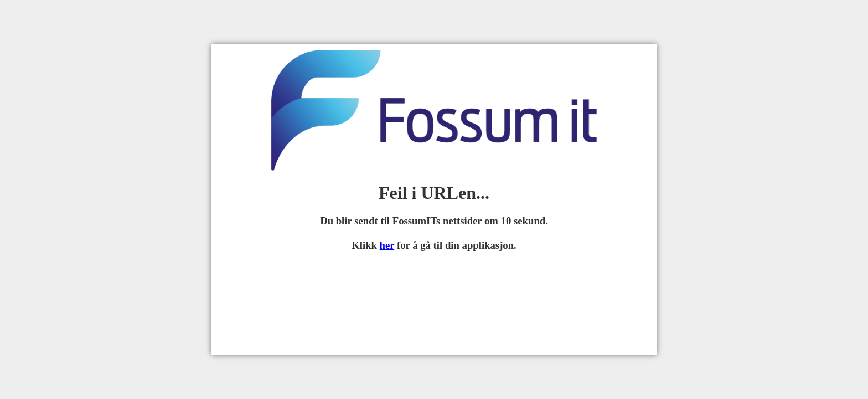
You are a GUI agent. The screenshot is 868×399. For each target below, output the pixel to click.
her (387, 245)
